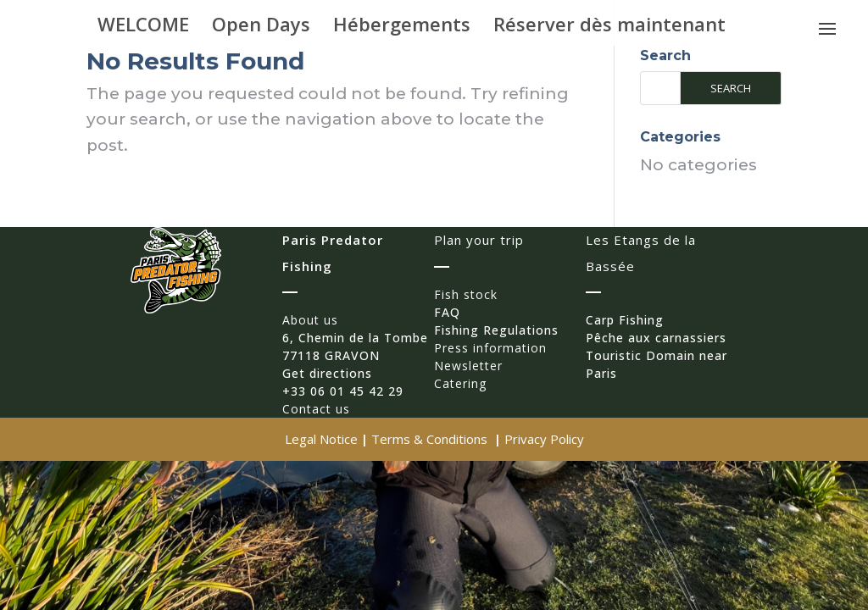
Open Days (261, 27)
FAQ (447, 312)
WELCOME (143, 27)
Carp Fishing (625, 320)
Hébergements (402, 27)
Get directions (327, 373)
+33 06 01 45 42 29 (343, 391)
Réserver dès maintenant (609, 27)
